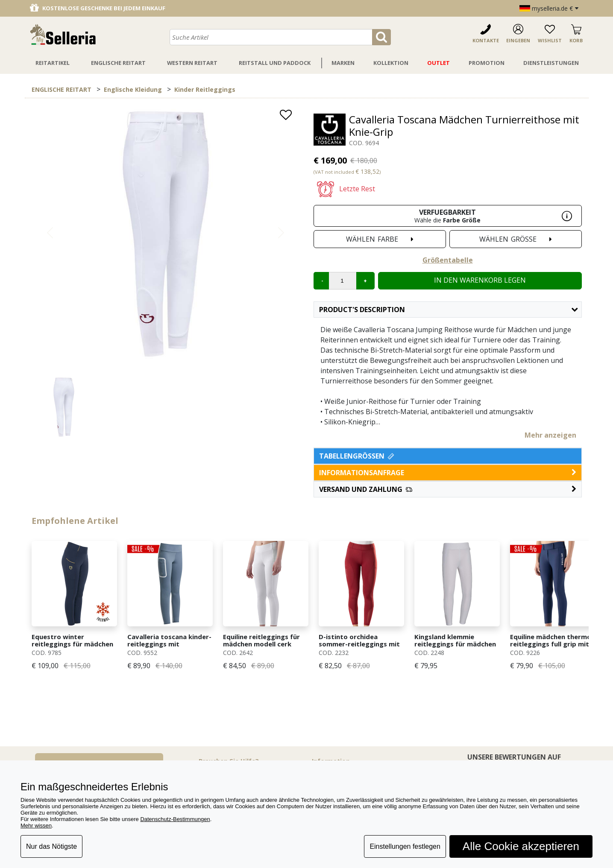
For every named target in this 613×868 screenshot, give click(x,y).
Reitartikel (53, 63)
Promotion (487, 63)
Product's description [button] (448, 310)
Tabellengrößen (357, 456)
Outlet (438, 63)
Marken (343, 63)
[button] (448, 489)
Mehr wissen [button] (36, 826)
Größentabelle (448, 260)
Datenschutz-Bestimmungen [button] (175, 819)
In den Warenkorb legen (480, 280)
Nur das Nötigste (51, 846)
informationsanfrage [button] (448, 473)
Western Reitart (192, 63)
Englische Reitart (118, 63)
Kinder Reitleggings (205, 89)
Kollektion (391, 63)
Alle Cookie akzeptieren (521, 846)
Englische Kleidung (133, 89)
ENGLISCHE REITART (62, 89)
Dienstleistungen (551, 63)
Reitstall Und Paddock (275, 63)
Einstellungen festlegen (405, 846)
